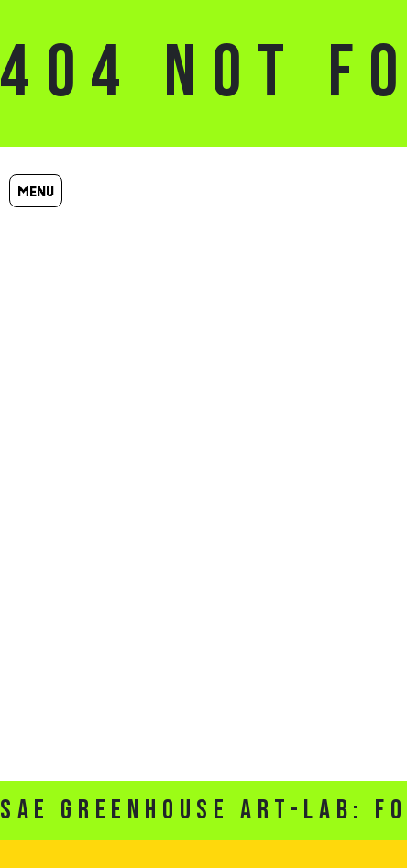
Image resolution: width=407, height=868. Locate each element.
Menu (36, 191)
